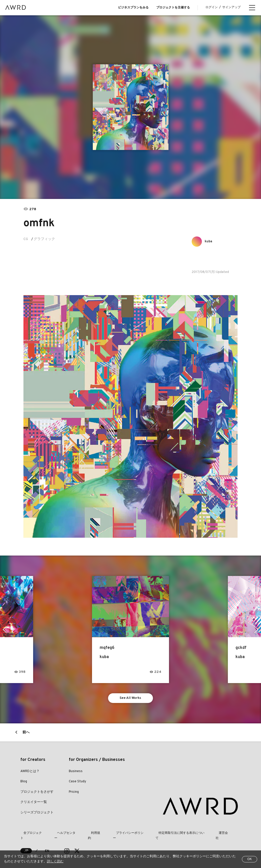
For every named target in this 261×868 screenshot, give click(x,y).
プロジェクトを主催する (173, 8)
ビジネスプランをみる (133, 8)
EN (47, 848)
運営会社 (199, 835)
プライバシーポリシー (114, 835)
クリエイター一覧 (34, 804)
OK (250, 859)
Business (76, 773)
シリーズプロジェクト (37, 814)
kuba (210, 241)
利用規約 (85, 835)
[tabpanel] (131, 107)
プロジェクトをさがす (37, 794)
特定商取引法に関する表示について (161, 835)
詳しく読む (55, 862)
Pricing (74, 794)
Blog (24, 783)
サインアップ (231, 7)
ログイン (212, 7)
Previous (4, 630)
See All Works (131, 699)
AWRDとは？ (30, 773)
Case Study (77, 783)
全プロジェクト (31, 835)
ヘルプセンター (60, 835)
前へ (26, 734)
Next (257, 630)
